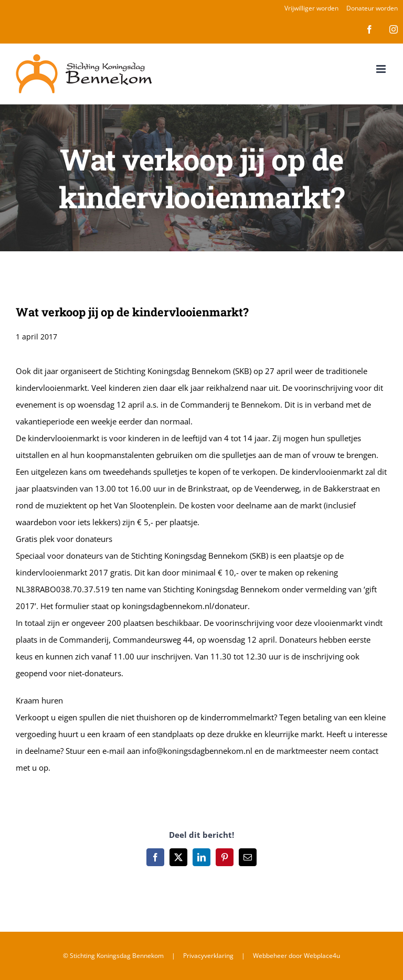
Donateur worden (372, 8)
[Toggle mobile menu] (382, 69)
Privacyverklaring (208, 956)
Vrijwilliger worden (311, 8)
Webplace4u (322, 956)
